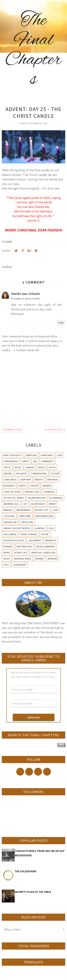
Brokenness (24, 510)
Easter (34, 486)
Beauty (39, 480)
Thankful (49, 492)
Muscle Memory (46, 546)
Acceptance (38, 504)
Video (7, 559)
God (51, 528)
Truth (7, 467)
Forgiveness (11, 461)
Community (47, 461)
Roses (7, 553)
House (45, 534)
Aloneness (56, 498)
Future (55, 473)
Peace (42, 467)
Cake (55, 510)
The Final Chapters (33, 50)
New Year (26, 480)
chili (6, 565)
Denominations (44, 516)
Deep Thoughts (13, 455)
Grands (47, 486)
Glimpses (39, 528)
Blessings (9, 486)
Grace (25, 461)
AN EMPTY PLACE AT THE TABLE (33, 892)
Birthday (53, 480)
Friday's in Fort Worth (17, 528)
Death (23, 486)
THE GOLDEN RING (26, 871)
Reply (61, 323)
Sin (35, 461)
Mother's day (25, 546)
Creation (31, 455)
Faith (52, 467)
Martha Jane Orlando (26, 294)
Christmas (47, 455)
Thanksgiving (39, 473)
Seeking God (32, 492)
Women (39, 559)
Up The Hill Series (14, 498)
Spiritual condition (43, 553)
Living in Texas (12, 492)
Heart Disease (29, 534)
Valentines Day (37, 498)
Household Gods (14, 540)
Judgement (35, 540)
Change (30, 467)
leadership (20, 565)
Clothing (9, 516)
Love (60, 455)
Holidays (21, 473)
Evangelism (10, 522)
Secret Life (21, 553)
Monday (8, 546)
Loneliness (10, 480)
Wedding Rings (23, 559)
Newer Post (14, 430)
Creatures (25, 516)
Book (18, 467)
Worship (53, 559)
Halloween (10, 534)
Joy (25, 504)
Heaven (8, 473)
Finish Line (27, 522)
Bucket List (42, 510)
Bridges (8, 510)
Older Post (54, 430)
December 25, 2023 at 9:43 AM (25, 299)
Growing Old (11, 504)
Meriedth (51, 540)
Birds (52, 504)
